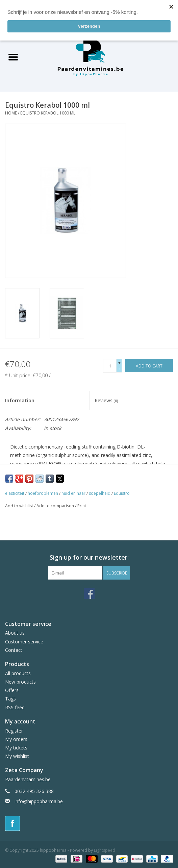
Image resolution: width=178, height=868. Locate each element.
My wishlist (17, 756)
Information (20, 400)
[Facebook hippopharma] (89, 593)
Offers (12, 690)
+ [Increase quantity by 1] (119, 363)
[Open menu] (13, 57)
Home (11, 113)
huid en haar (73, 493)
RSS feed (15, 707)
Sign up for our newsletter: (89, 557)
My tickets (16, 748)
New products (20, 682)
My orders (16, 739)
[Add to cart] (149, 366)
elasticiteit (15, 493)
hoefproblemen (43, 493)
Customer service (24, 642)
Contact (14, 650)
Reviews (106, 400)
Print (82, 506)
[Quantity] (110, 366)
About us (15, 633)
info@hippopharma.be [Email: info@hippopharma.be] (39, 801)
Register (14, 731)
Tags (10, 699)
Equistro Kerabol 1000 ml (48, 113)
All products (18, 673)
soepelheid (100, 493)
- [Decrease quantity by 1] (119, 369)
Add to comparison (56, 506)
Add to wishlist (20, 506)
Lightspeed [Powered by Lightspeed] (105, 850)
